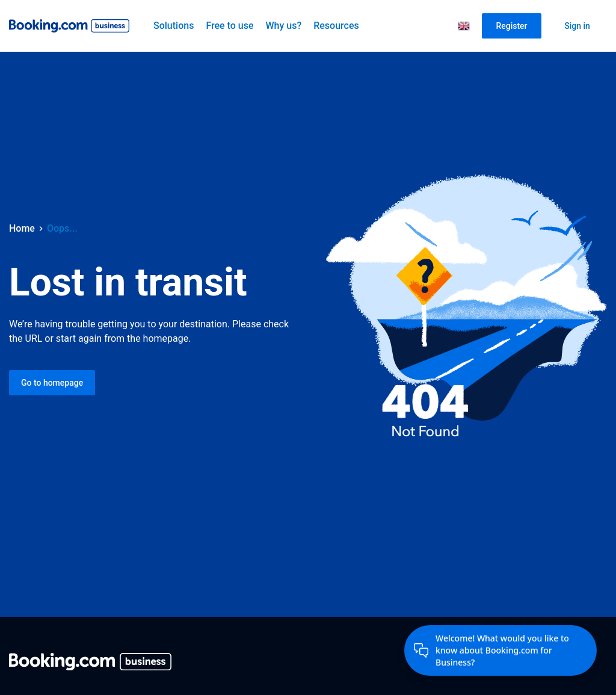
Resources (336, 26)
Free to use (229, 26)
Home (22, 228)
